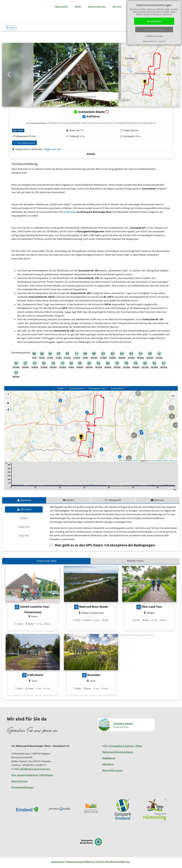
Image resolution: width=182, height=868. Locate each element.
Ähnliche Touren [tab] (135, 563)
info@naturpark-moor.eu (35, 771)
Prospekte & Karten (122, 748)
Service (117, 6)
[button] (9, 77)
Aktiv (78, 6)
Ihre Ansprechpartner (25, 777)
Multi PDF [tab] (24, 538)
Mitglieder (47, 777)
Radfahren (109, 760)
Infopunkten (70, 214)
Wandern (108, 766)
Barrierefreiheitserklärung (113, 864)
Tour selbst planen (24, 145)
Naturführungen (113, 772)
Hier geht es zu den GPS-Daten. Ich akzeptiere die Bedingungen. (105, 547)
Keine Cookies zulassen (154, 30)
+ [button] (8, 397)
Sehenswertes (97, 6)
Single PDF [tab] (24, 529)
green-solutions (157, 463)
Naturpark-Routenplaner (118, 754)
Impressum (162, 41)
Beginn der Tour (53, 151)
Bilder (61, 391)
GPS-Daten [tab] (24, 512)
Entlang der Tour (97, 391)
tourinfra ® (136, 463)
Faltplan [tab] (24, 520)
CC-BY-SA (46, 99)
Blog (139, 748)
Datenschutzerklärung (150, 41)
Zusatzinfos (117, 391)
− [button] (8, 401)
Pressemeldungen (23, 789)
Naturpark (61, 6)
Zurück (11, 29)
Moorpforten (19, 783)
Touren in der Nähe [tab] (46, 563)
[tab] (24, 502)
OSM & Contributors (170, 463)
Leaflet (120, 463)
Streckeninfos (76, 391)
